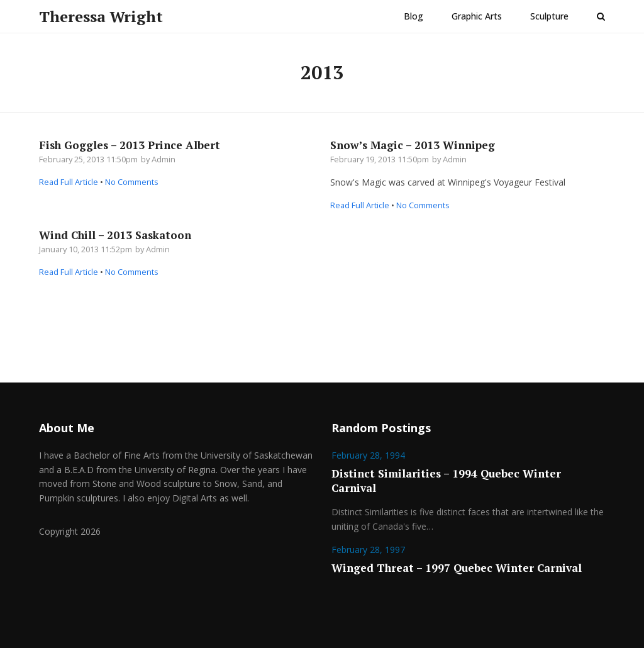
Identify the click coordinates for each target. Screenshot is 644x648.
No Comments (132, 182)
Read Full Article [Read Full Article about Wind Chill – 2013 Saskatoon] (69, 272)
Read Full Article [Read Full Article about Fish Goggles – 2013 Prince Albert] (69, 182)
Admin (164, 159)
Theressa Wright (101, 16)
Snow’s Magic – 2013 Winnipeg (413, 145)
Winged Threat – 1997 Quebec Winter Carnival (457, 568)
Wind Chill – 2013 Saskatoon (115, 235)
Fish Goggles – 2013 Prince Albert (130, 145)
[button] (601, 16)
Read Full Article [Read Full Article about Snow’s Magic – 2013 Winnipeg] (360, 205)
